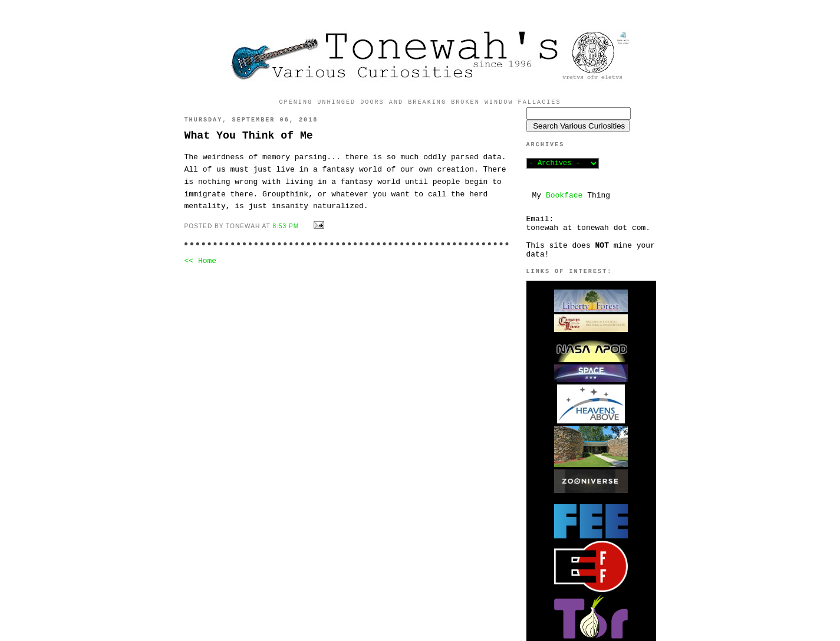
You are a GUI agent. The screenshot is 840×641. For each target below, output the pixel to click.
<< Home (201, 261)
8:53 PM (286, 226)
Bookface (564, 195)
